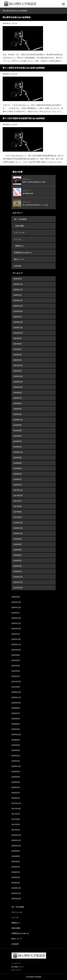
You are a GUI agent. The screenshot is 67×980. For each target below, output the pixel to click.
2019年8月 (18, 431)
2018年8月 (18, 463)
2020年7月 (18, 398)
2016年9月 (18, 539)
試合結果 (14, 23)
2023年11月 (18, 328)
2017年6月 (18, 506)
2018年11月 (18, 452)
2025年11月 (18, 290)
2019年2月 (18, 447)
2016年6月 (18, 550)
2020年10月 (18, 387)
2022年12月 (18, 333)
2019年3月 (18, 441)
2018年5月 (18, 474)
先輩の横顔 (20, 226)
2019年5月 (18, 436)
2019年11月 (18, 420)
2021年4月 (18, 371)
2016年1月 (18, 571)
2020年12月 (18, 376)
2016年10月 (18, 533)
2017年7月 (18, 501)
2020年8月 (18, 393)
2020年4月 (18, 414)
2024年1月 (18, 317)
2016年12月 (18, 523)
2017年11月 (18, 490)
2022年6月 (18, 344)
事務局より (20, 246)
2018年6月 (18, 468)
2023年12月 (18, 322)
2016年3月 (18, 561)
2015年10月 (18, 588)
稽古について (19, 259)
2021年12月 (18, 365)
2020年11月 (18, 382)
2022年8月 (18, 338)
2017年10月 (18, 496)
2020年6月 (18, 403)
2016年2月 (18, 566)
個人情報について (18, 967)
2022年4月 (18, 355)
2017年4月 (18, 517)
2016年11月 (18, 528)
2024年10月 (18, 311)
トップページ (16, 963)
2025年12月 (18, 284)
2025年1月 (18, 295)
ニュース (18, 239)
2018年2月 (18, 479)
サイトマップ (16, 970)
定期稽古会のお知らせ (23, 253)
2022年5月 (18, 349)
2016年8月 (18, 544)
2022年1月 (18, 360)
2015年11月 (18, 582)
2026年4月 (18, 279)
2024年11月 (18, 306)
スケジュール (19, 233)
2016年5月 (18, 555)
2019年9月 (18, 425)
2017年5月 (18, 512)
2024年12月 (18, 300)
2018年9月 (18, 458)
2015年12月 (18, 577)
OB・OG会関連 (20, 219)
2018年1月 (18, 485)
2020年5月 (18, 409)
